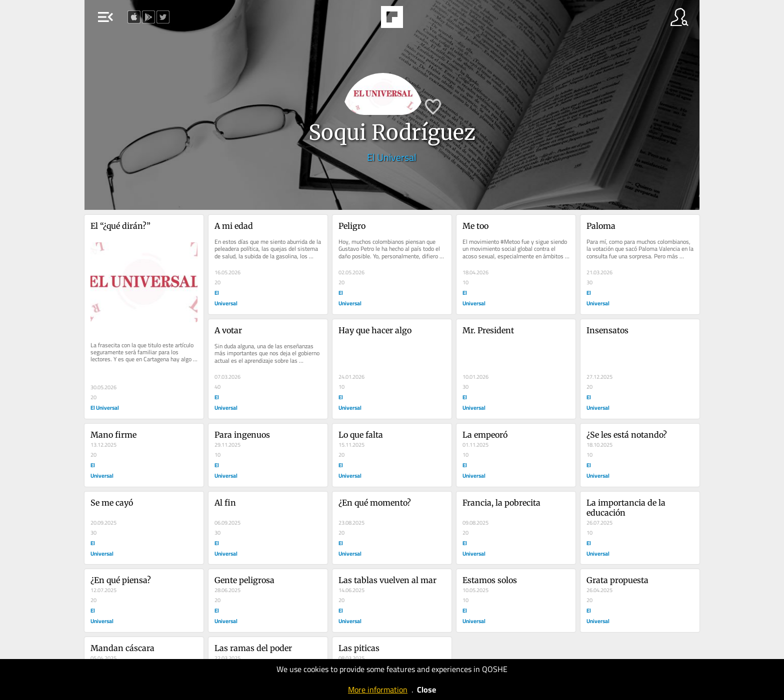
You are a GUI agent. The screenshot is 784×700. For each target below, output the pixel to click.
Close (426, 690)
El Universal (392, 157)
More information (378, 690)
